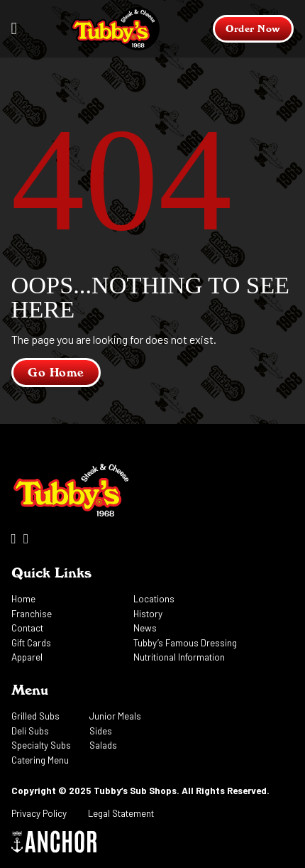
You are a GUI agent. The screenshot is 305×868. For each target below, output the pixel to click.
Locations (154, 599)
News (145, 628)
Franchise (32, 614)
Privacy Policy (39, 813)
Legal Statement (121, 813)
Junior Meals (115, 716)
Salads (103, 745)
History (148, 614)
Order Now (253, 28)
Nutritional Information (179, 657)
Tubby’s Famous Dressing (185, 643)
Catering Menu (40, 760)
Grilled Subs (35, 716)
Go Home (56, 373)
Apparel (27, 657)
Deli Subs (30, 731)
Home (23, 599)
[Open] (15, 29)
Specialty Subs (41, 745)
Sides (101, 731)
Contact (27, 628)
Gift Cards (31, 643)
